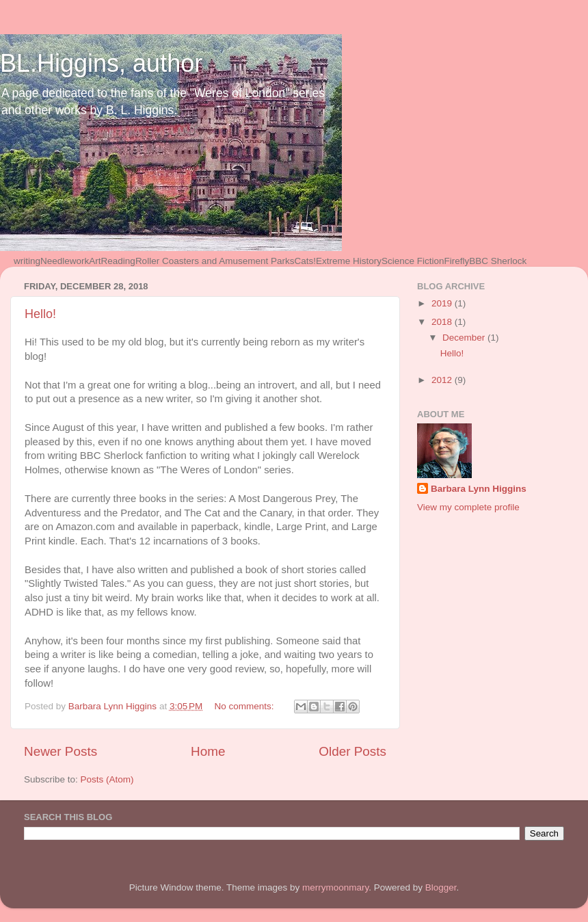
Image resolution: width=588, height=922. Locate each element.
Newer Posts (61, 751)
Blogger (441, 887)
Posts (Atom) (107, 779)
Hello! (40, 314)
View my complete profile (468, 507)
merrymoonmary (335, 887)
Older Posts (352, 751)
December (465, 338)
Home (208, 751)
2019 (443, 303)
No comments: (246, 706)
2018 (443, 322)
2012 (443, 380)
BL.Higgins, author (101, 63)
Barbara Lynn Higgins (479, 489)
